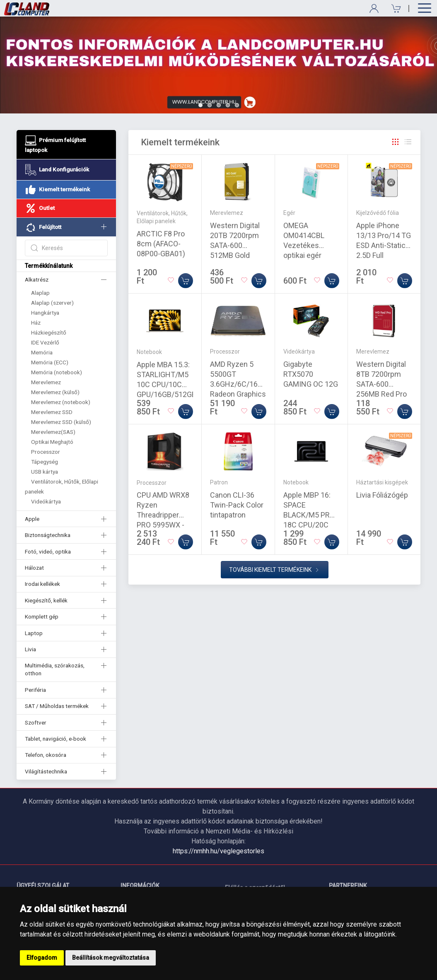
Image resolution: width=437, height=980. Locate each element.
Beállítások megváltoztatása (111, 958)
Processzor (46, 452)
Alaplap (40, 293)
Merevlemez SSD (52, 412)
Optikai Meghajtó (52, 442)
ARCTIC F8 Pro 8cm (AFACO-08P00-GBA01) (161, 244)
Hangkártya (45, 313)
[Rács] (396, 142)
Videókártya (46, 501)
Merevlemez (46, 382)
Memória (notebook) (57, 372)
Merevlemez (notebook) (61, 402)
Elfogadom (42, 958)
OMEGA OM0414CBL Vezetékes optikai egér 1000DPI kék (304, 245)
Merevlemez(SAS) (53, 432)
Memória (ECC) (50, 362)
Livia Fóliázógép (382, 495)
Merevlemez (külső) (55, 392)
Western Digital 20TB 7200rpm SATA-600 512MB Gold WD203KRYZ (235, 245)
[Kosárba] (186, 281)
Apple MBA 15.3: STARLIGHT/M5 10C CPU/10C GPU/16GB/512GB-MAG (168, 384)
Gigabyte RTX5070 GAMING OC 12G (311, 374)
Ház (36, 323)
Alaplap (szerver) (52, 303)
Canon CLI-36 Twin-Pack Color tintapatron (237, 505)
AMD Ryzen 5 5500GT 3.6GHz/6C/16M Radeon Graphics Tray (238, 384)
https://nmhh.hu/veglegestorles (218, 851)
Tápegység (45, 462)
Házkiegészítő (49, 332)
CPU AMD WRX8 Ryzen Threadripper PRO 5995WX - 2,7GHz (163, 515)
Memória (42, 352)
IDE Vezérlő (45, 342)
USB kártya (45, 472)
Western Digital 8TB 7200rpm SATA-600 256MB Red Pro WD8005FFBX (381, 384)
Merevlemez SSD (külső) (61, 422)
